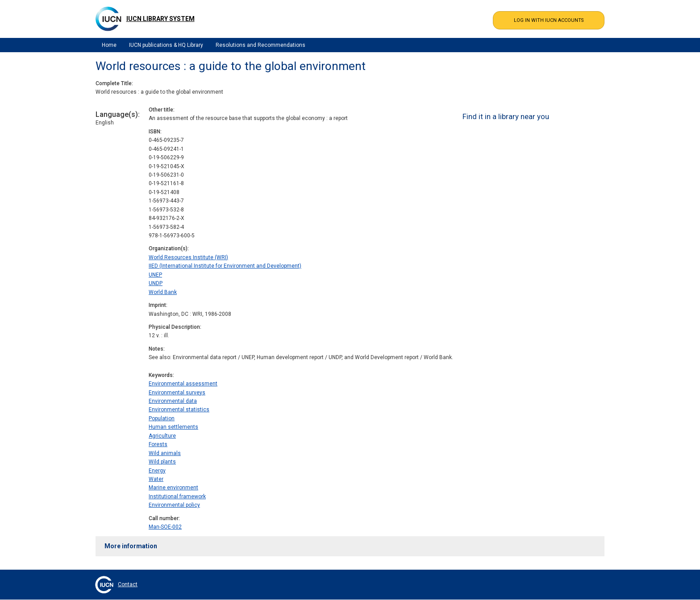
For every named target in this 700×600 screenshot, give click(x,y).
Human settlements (173, 427)
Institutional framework (177, 497)
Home (109, 45)
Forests (158, 444)
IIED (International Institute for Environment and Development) (225, 266)
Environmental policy (174, 505)
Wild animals (165, 453)
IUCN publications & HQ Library (166, 45)
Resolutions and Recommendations (260, 45)
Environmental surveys (177, 393)
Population (162, 418)
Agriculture (162, 436)
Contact (128, 584)
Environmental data (173, 401)
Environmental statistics (179, 410)
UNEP (155, 275)
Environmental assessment (183, 384)
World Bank (163, 292)
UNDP (156, 283)
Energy (157, 471)
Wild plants (162, 462)
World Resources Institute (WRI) (188, 257)
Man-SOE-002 (165, 527)
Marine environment (173, 488)
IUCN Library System (160, 19)
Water (156, 479)
